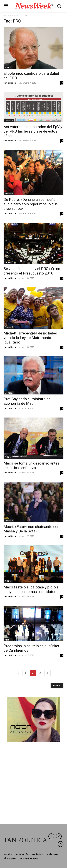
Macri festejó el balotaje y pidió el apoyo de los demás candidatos (32, 589)
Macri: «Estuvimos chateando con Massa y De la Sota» (31, 529)
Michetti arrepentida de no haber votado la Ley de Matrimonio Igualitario (30, 338)
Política (8, 67)
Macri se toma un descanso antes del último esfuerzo (31, 466)
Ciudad (8, 263)
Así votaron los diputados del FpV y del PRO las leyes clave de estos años (33, 131)
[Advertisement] (33, 784)
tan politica (10, 83)
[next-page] (48, 673)
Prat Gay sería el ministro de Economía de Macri (27, 401)
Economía (9, 393)
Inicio (6, 16)
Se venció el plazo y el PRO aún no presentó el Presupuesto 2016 (32, 271)
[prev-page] (18, 673)
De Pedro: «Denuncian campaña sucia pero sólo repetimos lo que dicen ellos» (31, 204)
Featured (9, 121)
